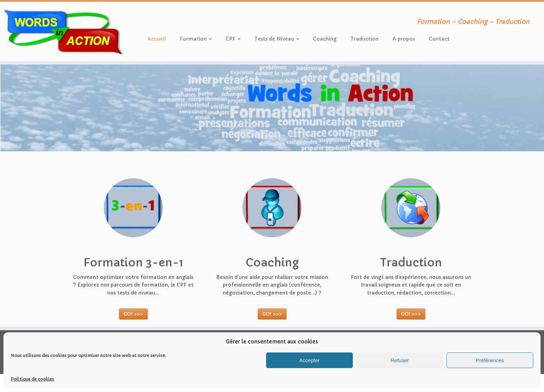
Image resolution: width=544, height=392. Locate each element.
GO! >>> (133, 314)
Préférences (490, 360)
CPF (233, 39)
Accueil (157, 39)
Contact (439, 39)
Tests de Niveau (277, 39)
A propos (404, 39)
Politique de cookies (32, 379)
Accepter (309, 360)
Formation (196, 39)
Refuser (400, 360)
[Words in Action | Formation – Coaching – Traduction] (63, 31)
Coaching (325, 39)
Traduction (364, 39)
